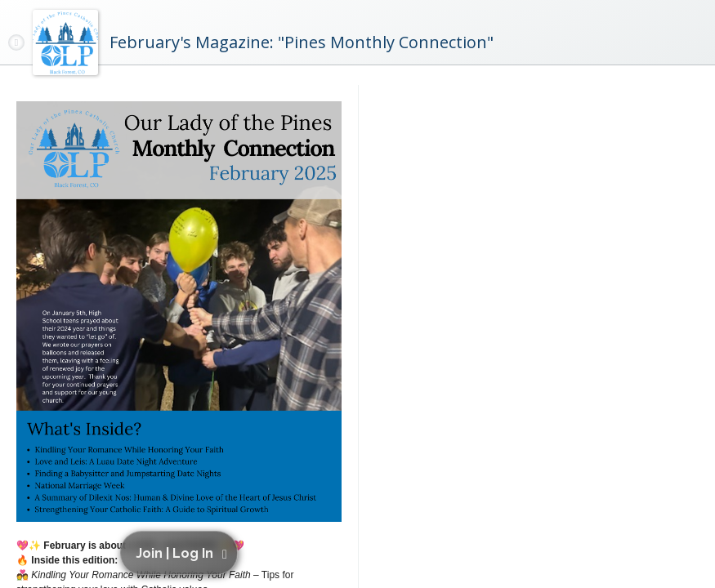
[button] (182, 553)
